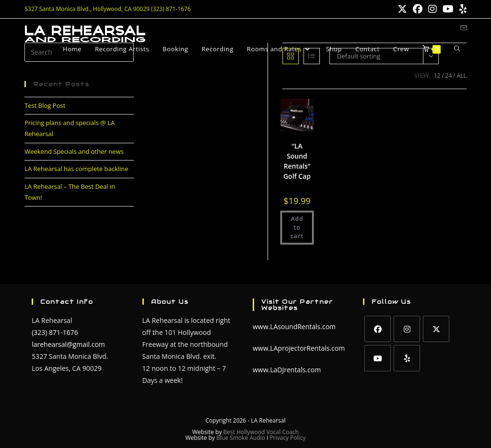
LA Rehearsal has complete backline (76, 169)
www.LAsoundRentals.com (294, 327)
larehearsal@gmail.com (68, 344)
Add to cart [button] (297, 227)
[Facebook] (378, 329)
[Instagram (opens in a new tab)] (433, 9)
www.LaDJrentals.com (287, 370)
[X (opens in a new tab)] (402, 9)
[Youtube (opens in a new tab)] (448, 9)
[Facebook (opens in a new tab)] (418, 9)
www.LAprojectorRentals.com (299, 348)
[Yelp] (407, 358)
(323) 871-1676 (55, 332)
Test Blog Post (45, 105)
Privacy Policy (287, 438)
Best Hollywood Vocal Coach (261, 432)
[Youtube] (378, 358)
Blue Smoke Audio (241, 438)
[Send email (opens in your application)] (464, 28)
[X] (436, 329)
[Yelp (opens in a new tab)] (462, 9)
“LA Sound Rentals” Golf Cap (297, 161)
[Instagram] (407, 329)
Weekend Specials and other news (74, 151)
